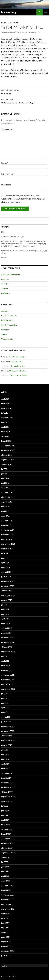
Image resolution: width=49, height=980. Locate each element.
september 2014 (8, 544)
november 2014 (8, 535)
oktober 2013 (7, 591)
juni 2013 (5, 609)
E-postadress (8, 174)
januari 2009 (6, 834)
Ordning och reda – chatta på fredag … (24, 101)
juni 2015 (5, 506)
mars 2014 (6, 567)
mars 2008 (6, 881)
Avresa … (5, 279)
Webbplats (6, 185)
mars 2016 (6, 488)
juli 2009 (5, 806)
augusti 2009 (7, 801)
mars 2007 (6, 937)
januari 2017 (6, 441)
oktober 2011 (7, 684)
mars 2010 (6, 768)
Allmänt (4, 311)
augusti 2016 (7, 464)
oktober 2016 (7, 455)
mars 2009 (6, 825)
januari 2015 (6, 525)
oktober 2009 (7, 792)
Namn (5, 163)
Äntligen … (6, 293)
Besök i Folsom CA (9, 316)
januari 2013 (6, 633)
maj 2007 (5, 928)
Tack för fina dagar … (19, 357)
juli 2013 (5, 605)
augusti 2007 (7, 914)
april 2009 (5, 820)
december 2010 (8, 726)
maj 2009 (5, 815)
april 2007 (5, 932)
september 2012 (8, 651)
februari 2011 (7, 717)
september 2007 (8, 909)
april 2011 (5, 708)
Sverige (4, 334)
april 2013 (5, 619)
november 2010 (8, 731)
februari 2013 (7, 628)
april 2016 (5, 483)
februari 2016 (7, 492)
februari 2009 (7, 829)
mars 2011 (6, 712)
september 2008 (8, 853)
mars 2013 (6, 623)
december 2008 (8, 839)
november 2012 (8, 642)
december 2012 (8, 637)
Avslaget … (6, 288)
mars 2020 (6, 404)
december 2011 (8, 675)
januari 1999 (6, 956)
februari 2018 (7, 418)
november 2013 (8, 586)
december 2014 (8, 530)
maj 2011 (5, 703)
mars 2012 (6, 666)
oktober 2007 (7, 904)
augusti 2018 (7, 408)
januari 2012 (6, 670)
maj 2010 (5, 759)
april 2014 (5, 563)
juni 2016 (5, 474)
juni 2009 (5, 811)
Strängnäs (5, 330)
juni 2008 (5, 867)
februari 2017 (7, 436)
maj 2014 (5, 558)
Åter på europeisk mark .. (11, 274)
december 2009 (8, 783)
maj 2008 (5, 871)
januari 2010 (6, 778)
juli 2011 (5, 694)
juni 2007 (5, 923)
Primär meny (46, 12)
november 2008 (8, 843)
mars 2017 (6, 432)
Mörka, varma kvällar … (18, 371)
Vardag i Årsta (7, 339)
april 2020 (5, 399)
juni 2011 (5, 698)
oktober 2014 (7, 539)
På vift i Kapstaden (10, 23)
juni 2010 (5, 754)
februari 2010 (7, 773)
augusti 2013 (7, 600)
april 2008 (5, 876)
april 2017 (5, 427)
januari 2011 (6, 722)
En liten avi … (24, 92)
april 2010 (5, 764)
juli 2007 (5, 918)
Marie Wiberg (9, 12)
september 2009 (8, 797)
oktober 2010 (7, 736)
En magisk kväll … (16, 361)
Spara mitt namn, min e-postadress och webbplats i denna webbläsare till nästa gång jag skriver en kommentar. (23, 199)
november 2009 (8, 787)
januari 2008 (6, 890)
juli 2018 (5, 413)
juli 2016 (5, 469)
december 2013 (8, 581)
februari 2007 (7, 942)
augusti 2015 (7, 502)
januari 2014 (6, 577)
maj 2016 (5, 478)
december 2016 (8, 446)
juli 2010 (5, 750)
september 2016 (8, 460)
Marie (18, 32)
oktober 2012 (7, 647)
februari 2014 (7, 572)
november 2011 (8, 680)
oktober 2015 (7, 497)
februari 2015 (7, 520)
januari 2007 (6, 946)
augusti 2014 (7, 549)
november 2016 (8, 450)
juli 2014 (5, 553)
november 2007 (8, 899)
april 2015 (5, 511)
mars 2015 (6, 516)
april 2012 (5, 661)
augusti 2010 (7, 745)
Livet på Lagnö (7, 320)
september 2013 (8, 595)
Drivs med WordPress (9, 977)
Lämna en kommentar (31, 32)
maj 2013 (5, 614)
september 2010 (8, 740)
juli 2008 (5, 862)
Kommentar (7, 129)
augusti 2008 (7, 857)
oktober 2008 (7, 848)
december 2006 (8, 951)
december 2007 (8, 895)
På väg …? (5, 284)
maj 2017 (5, 422)
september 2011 (8, 689)
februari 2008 (7, 885)
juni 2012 (5, 656)
